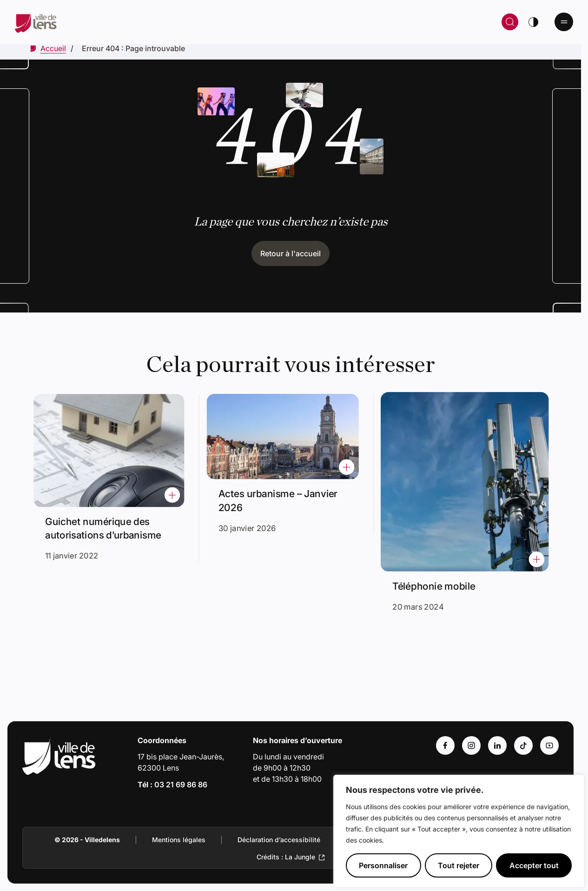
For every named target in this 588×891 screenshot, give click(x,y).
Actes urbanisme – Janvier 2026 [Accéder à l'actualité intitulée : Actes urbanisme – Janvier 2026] (280, 496)
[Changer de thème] (533, 22)
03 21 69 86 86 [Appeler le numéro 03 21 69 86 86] (181, 785)
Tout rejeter (459, 865)
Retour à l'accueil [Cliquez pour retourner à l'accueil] (291, 253)
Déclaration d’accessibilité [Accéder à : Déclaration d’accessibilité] (279, 840)
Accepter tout (534, 865)
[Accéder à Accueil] (53, 48)
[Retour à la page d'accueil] (159, 22)
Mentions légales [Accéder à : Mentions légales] (179, 840)
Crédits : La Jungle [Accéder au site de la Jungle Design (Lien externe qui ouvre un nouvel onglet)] (286, 857)
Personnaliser (383, 865)
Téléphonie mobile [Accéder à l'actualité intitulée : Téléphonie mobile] (444, 566)
